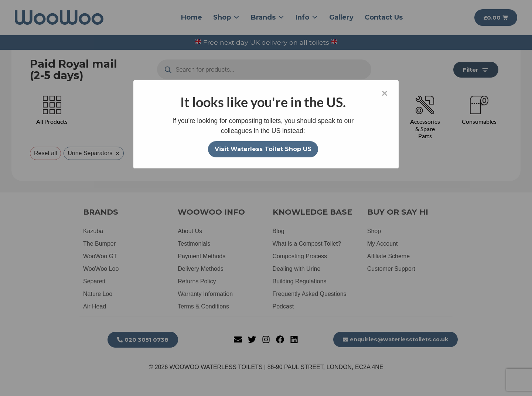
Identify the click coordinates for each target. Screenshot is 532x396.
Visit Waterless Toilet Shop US (263, 149)
